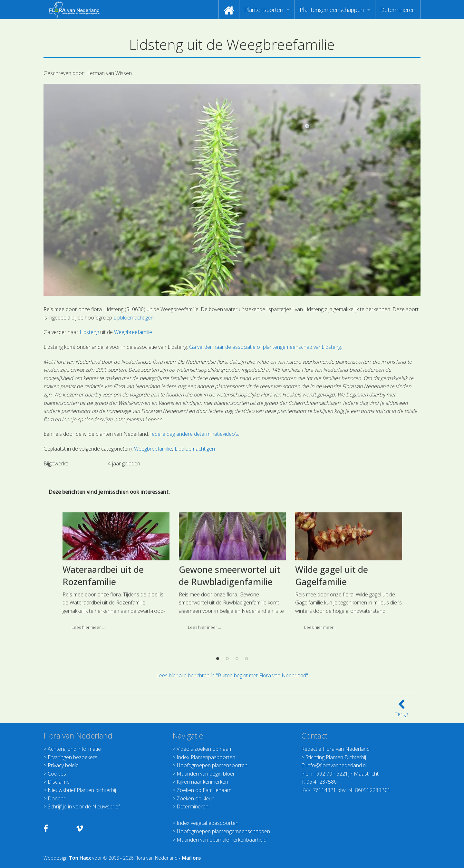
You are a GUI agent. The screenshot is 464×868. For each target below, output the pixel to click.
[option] (116, 626)
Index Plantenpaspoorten (206, 757)
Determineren (398, 10)
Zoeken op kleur (195, 798)
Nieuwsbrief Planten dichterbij (82, 790)
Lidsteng (89, 332)
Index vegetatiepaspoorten (208, 823)
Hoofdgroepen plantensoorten (212, 765)
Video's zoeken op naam (205, 749)
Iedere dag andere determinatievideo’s (194, 434)
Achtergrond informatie (74, 749)
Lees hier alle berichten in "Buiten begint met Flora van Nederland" (232, 675)
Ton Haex (80, 858)
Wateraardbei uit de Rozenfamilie (103, 628)
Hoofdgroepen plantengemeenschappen (223, 831)
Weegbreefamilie (133, 332)
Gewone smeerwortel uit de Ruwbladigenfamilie (230, 628)
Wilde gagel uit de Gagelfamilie (332, 628)
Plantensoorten (264, 10)
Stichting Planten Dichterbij (336, 757)
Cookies (57, 774)
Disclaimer (60, 782)
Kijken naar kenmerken (202, 782)
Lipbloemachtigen (134, 318)
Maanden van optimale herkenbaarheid (222, 840)
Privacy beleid (63, 765)
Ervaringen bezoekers (72, 757)
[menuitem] (229, 10)
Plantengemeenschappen (332, 10)
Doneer (57, 798)
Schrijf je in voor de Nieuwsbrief (84, 806)
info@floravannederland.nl (337, 765)
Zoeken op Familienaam (204, 790)
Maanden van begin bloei (205, 774)
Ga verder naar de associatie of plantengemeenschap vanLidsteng (265, 347)
